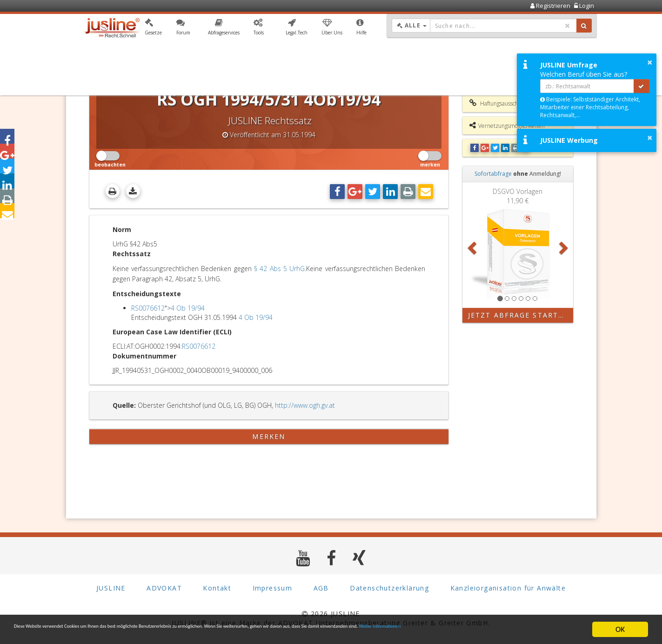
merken (269, 436)
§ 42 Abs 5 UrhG (279, 269)
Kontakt (217, 588)
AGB (321, 588)
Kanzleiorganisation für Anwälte (508, 588)
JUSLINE (111, 588)
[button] (153, 29)
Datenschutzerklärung (389, 588)
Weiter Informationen (66, 634)
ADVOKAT (164, 588)
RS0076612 (148, 308)
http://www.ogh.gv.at (305, 405)
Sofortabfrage (493, 174)
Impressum (273, 588)
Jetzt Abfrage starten (518, 315)
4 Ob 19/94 (188, 308)
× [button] (650, 62)
